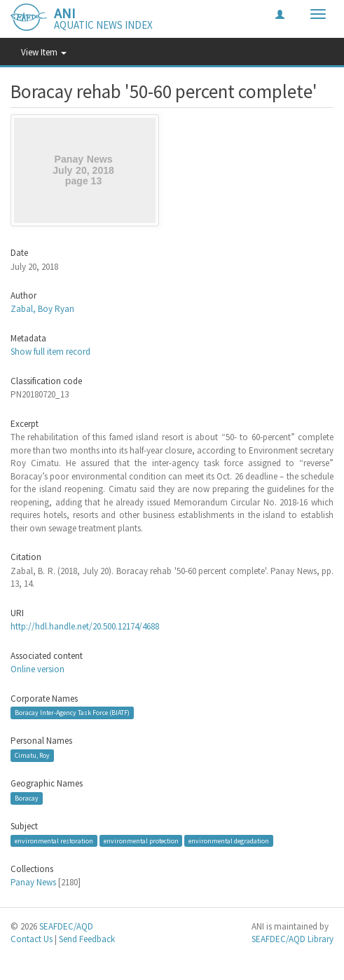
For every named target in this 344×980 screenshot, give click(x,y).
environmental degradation (229, 841)
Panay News (33, 882)
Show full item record (50, 352)
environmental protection (141, 841)
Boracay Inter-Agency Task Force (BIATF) (72, 713)
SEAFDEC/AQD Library (293, 939)
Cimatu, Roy (32, 755)
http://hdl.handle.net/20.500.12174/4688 (85, 626)
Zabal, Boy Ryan (42, 309)
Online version (37, 669)
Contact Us (32, 939)
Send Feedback (87, 939)
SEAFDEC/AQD (66, 926)
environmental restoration (54, 841)
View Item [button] (44, 52)
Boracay (27, 798)
